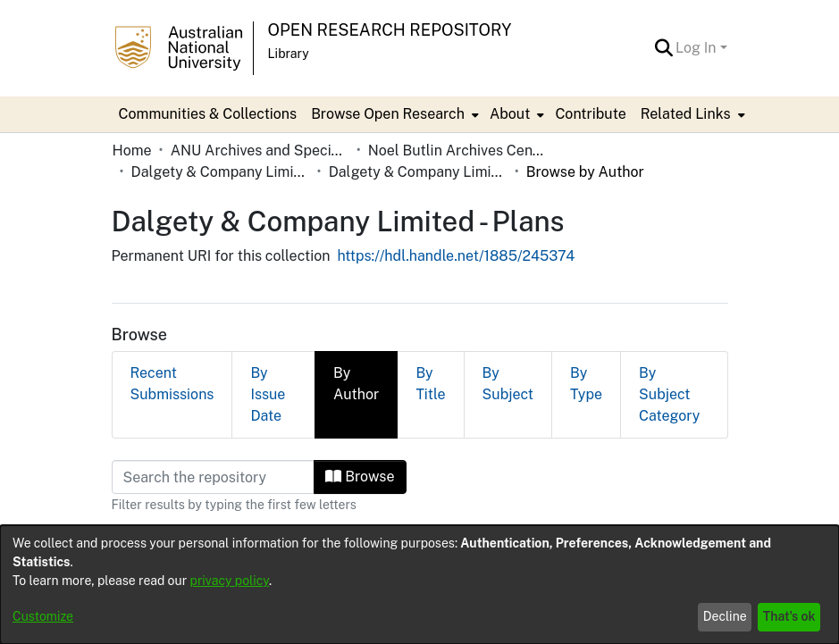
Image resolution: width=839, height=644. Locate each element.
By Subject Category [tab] (669, 394)
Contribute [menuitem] (590, 114)
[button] (663, 48)
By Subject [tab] (508, 384)
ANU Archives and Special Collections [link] (260, 151)
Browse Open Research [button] (388, 114)
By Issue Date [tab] (268, 394)
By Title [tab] (430, 384)
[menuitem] (393, 114)
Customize (43, 616)
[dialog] (419, 585)
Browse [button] (360, 477)
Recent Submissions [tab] (172, 384)
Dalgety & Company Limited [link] (221, 172)
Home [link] (132, 151)
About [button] (510, 114)
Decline (725, 616)
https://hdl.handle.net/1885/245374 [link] (456, 256)
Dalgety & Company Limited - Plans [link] (418, 172)
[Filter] (214, 477)
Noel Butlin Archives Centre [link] (457, 151)
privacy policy (230, 581)
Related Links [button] (686, 114)
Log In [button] (697, 48)
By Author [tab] (356, 384)
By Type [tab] (586, 384)
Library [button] (289, 54)
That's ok (789, 616)
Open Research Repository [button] (390, 30)
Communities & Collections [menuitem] (208, 114)
